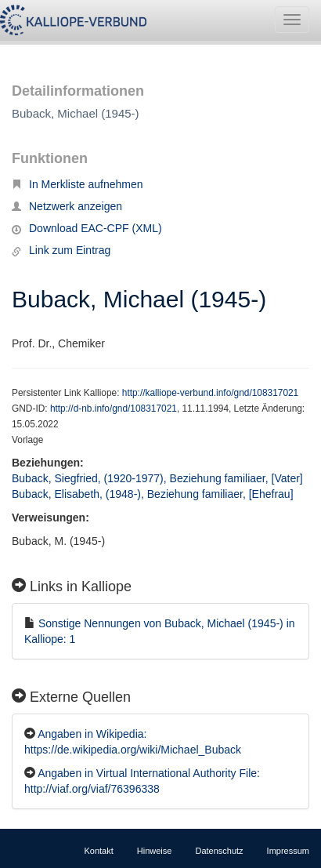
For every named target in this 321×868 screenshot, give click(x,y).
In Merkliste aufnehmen (78, 184)
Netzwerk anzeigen (67, 206)
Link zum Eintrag (61, 250)
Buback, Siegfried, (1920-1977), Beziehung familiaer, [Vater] (157, 478)
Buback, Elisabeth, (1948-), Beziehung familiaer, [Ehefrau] (153, 494)
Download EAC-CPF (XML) (87, 228)
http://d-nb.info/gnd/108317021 (114, 409)
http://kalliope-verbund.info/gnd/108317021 (210, 393)
